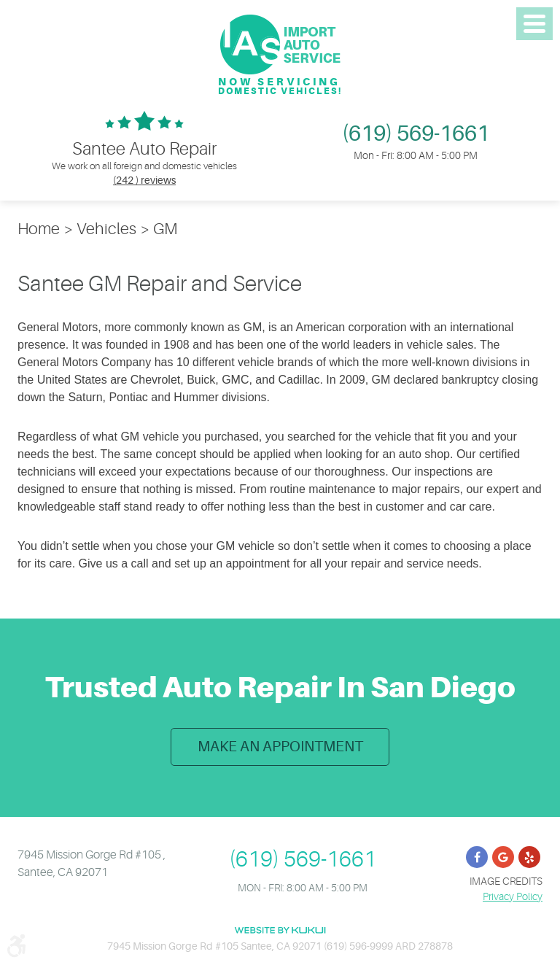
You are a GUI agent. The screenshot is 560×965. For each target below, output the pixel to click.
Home (39, 229)
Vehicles (106, 229)
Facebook (477, 856)
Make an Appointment (280, 745)
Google (503, 856)
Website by (280, 930)
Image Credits (506, 880)
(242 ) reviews (144, 180)
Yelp (529, 856)
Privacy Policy (513, 895)
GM (165, 229)
